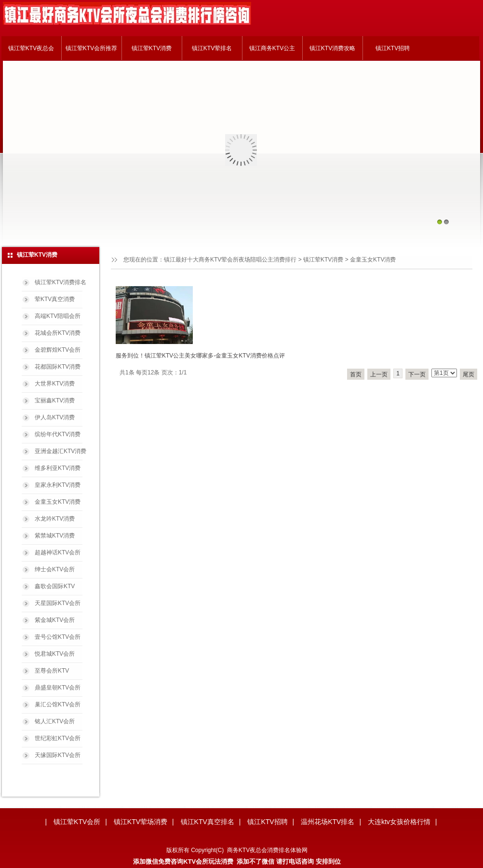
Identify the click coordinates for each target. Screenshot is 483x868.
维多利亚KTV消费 (58, 468)
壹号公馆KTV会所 (58, 637)
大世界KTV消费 (55, 384)
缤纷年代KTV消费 (58, 434)
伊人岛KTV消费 (55, 417)
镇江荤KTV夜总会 (31, 48)
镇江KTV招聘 (393, 48)
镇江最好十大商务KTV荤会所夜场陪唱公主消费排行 (230, 260)
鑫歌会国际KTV (55, 586)
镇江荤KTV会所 (77, 822)
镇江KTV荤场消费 (141, 822)
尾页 (469, 374)
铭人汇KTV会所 (55, 721)
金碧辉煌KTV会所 (58, 350)
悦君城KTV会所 (55, 654)
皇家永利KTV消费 (58, 485)
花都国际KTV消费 (58, 367)
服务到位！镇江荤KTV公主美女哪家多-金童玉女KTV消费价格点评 (200, 356)
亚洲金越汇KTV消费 (60, 451)
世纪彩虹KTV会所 (58, 738)
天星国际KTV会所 (58, 603)
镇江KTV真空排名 (208, 822)
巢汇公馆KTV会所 (58, 704)
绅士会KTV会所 (55, 569)
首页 (356, 374)
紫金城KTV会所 (55, 620)
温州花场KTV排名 (328, 822)
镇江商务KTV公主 (272, 48)
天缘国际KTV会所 (58, 755)
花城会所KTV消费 (58, 333)
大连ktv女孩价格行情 (399, 822)
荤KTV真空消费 (55, 299)
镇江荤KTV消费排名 (60, 282)
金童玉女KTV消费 (373, 260)
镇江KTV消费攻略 (332, 48)
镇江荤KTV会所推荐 (91, 48)
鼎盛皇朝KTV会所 (58, 688)
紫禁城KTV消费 (55, 536)
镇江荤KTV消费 (152, 48)
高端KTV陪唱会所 (58, 316)
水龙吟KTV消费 (55, 519)
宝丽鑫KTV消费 (55, 400)
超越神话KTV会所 (58, 552)
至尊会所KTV (52, 671)
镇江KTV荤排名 (212, 48)
